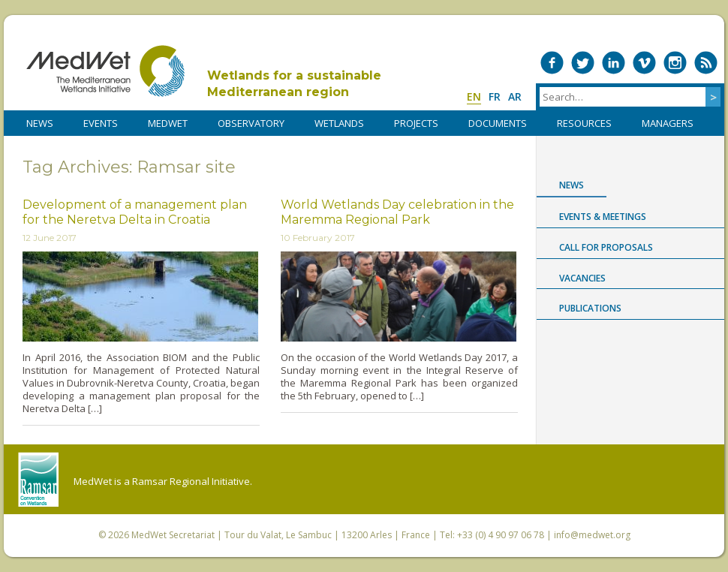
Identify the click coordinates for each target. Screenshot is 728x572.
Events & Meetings (603, 217)
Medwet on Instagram (675, 63)
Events (101, 123)
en (474, 96)
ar (515, 96)
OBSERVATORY (251, 123)
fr (495, 96)
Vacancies (582, 278)
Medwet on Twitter (583, 63)
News (572, 185)
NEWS (40, 123)
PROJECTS (416, 123)
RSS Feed (706, 63)
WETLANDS (339, 123)
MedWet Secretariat (173, 535)
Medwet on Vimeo (644, 63)
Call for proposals (606, 247)
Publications (590, 308)
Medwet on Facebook (552, 63)
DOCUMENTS (498, 123)
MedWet (105, 71)
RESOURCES (584, 123)
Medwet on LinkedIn (614, 63)
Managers (668, 123)
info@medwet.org (592, 535)
